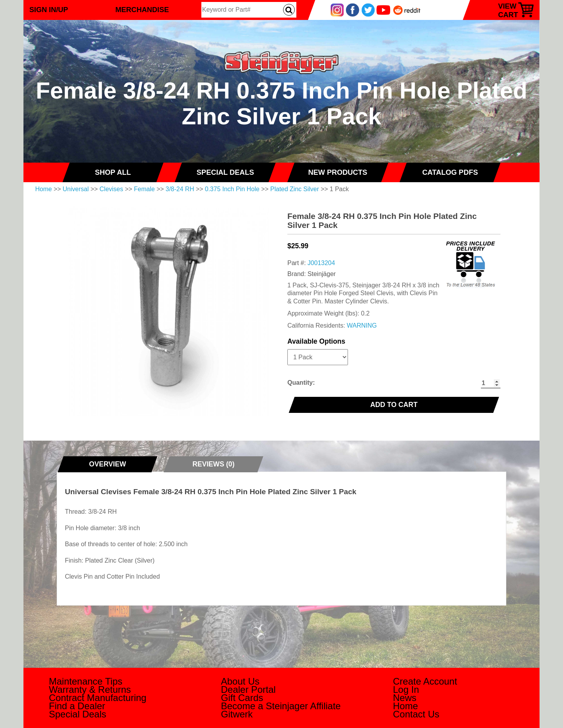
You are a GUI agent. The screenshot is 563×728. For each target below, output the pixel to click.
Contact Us (416, 714)
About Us (240, 681)
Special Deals (78, 714)
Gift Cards (242, 698)
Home (44, 189)
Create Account (425, 681)
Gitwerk (237, 714)
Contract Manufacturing (98, 698)
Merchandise (142, 10)
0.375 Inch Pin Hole (232, 189)
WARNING (362, 325)
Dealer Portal (248, 689)
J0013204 (321, 263)
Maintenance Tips (86, 681)
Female (144, 189)
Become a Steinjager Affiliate (281, 706)
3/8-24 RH (180, 189)
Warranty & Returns (90, 689)
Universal (76, 189)
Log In (406, 689)
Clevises (111, 189)
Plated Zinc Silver (295, 189)
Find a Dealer (77, 706)
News (405, 698)
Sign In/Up (49, 10)
